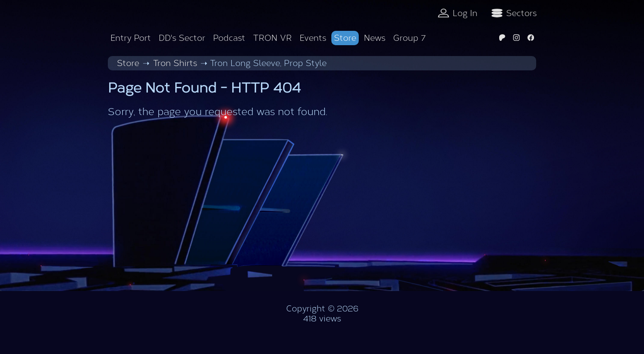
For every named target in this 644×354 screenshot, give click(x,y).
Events (313, 38)
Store (345, 38)
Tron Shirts (175, 63)
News (375, 38)
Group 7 (409, 38)
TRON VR (272, 38)
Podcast (229, 38)
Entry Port (131, 38)
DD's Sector (182, 38)
